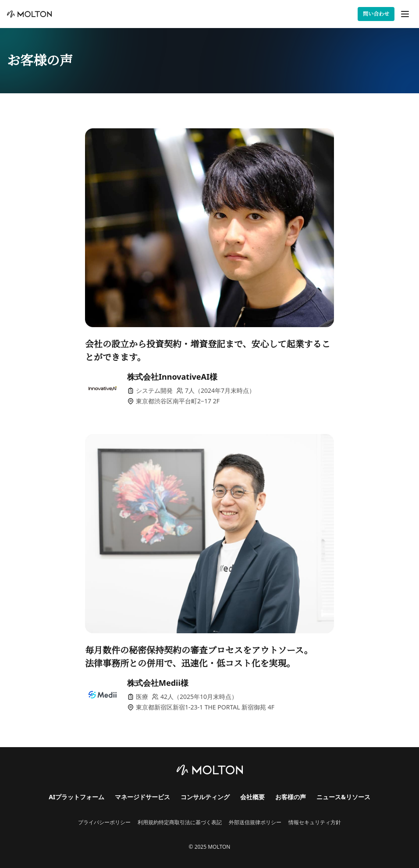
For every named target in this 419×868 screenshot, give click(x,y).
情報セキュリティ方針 (315, 822)
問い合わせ (376, 14)
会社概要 (252, 797)
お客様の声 (291, 797)
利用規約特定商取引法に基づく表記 (180, 822)
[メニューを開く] (405, 14)
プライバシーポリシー (104, 822)
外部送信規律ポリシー (255, 822)
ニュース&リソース (343, 797)
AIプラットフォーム (76, 797)
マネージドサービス (142, 797)
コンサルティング (205, 797)
